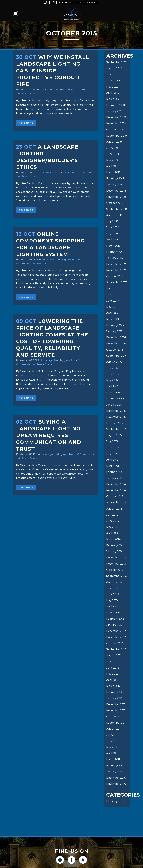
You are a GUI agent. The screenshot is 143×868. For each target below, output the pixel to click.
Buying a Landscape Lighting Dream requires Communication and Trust (49, 435)
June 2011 (112, 741)
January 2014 (114, 551)
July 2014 (112, 515)
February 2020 (116, 105)
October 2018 (115, 203)
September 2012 (117, 649)
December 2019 (116, 117)
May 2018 (112, 234)
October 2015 (115, 423)
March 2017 (113, 319)
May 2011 (112, 747)
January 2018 (115, 258)
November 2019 (116, 123)
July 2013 (112, 588)
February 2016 (115, 399)
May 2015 (112, 454)
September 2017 (117, 282)
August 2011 (114, 729)
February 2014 (115, 545)
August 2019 (114, 142)
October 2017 (115, 276)
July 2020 (112, 75)
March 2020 (114, 99)
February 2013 (115, 619)
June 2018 (113, 227)
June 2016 (113, 374)
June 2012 (113, 668)
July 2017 (112, 295)
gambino (68, 90)
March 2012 (113, 686)
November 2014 (116, 490)
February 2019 (115, 178)
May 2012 (112, 674)
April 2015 (112, 460)
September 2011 (116, 723)
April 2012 (112, 680)
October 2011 (114, 717)
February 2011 (115, 766)
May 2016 (112, 380)
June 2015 (113, 448)
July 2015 (112, 441)
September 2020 (117, 62)
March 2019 (113, 172)
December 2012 (116, 631)
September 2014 (117, 503)
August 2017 (114, 289)
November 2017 (116, 270)
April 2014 (112, 533)
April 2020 (113, 93)
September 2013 (117, 576)
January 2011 (114, 772)
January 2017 (114, 331)
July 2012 (112, 662)
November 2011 (116, 710)
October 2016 (115, 350)
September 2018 (117, 209)
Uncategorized (49, 90)
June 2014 (113, 521)
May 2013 (112, 600)
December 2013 (116, 558)
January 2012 (114, 698)
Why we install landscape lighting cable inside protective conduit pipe (53, 71)
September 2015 (116, 429)
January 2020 (115, 111)
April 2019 (112, 166)
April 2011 (112, 753)
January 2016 (114, 405)
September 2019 (117, 136)
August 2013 (114, 582)
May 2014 (112, 527)
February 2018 (115, 252)
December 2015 (116, 411)
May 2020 (112, 87)
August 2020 (114, 68)
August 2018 (114, 215)
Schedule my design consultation (78, 2)
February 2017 (115, 325)
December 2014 (116, 484)
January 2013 (114, 625)
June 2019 (113, 154)
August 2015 (114, 435)
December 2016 (116, 337)
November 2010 (116, 784)
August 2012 (114, 655)
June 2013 (113, 594)
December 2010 (116, 778)
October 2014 (115, 496)
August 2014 (114, 509)
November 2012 (116, 637)
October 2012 (115, 643)
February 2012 (115, 692)
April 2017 (112, 313)
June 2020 (113, 81)
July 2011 (112, 735)
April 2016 (112, 386)
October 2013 (115, 570)
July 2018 (112, 221)
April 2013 (112, 607)
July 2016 (112, 368)
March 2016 (113, 392)
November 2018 (116, 197)
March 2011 (113, 759)
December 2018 (116, 191)
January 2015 (114, 478)
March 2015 (113, 466)
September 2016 (116, 356)
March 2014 (113, 539)
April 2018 (112, 240)
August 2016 (114, 362)
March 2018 (113, 246)
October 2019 (115, 130)
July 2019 (112, 148)
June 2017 (113, 301)
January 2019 (114, 185)
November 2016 (116, 344)
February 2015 (115, 472)
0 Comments (85, 90)
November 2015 (116, 417)
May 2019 (112, 160)
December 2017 (116, 264)
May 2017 (112, 307)
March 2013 (113, 613)
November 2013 (116, 564)
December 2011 (116, 704)
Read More (26, 123)
